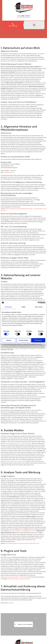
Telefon (24, 16)
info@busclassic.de (9, 172)
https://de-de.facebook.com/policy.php (15, 461)
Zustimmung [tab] (8, 307)
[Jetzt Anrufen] (13, 24)
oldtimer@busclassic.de (25, 18)
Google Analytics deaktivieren (20, 538)
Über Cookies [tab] (39, 307)
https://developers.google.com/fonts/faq (15, 577)
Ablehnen (9, 340)
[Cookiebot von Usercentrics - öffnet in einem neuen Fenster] (39, 303)
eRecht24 (11, 603)
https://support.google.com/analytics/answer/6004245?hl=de (22, 543)
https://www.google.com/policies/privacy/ (19, 579)
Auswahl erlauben (23, 340)
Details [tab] (24, 307)
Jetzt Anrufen (13, 26)
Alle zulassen (38, 340)
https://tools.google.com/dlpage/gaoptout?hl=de (23, 531)
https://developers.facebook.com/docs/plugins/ (18, 443)
